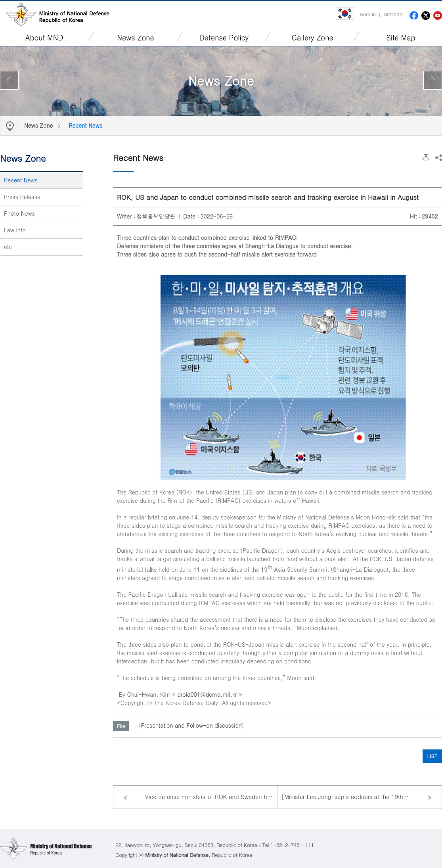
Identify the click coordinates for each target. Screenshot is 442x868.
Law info (15, 230)
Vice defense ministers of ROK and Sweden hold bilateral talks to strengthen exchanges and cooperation (211, 797)
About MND (44, 37)
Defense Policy (224, 37)
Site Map (401, 37)
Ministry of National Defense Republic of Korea (57, 14)
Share (439, 158)
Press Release (22, 197)
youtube (438, 15)
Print (426, 158)
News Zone (135, 37)
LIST (432, 756)
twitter (426, 15)
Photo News (19, 213)
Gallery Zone (313, 37)
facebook (414, 15)
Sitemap (393, 14)
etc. (9, 247)
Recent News (85, 125)
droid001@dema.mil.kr (207, 694)
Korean (368, 14)
